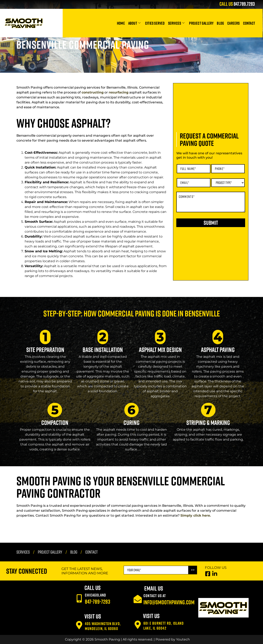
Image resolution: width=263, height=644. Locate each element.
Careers (233, 23)
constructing (93, 92)
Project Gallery (201, 23)
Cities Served (155, 23)
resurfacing (119, 92)
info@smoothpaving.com (169, 602)
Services (176, 23)
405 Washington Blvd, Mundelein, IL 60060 (103, 626)
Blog (220, 23)
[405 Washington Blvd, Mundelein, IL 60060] (79, 625)
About (134, 23)
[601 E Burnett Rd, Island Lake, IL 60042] (138, 625)
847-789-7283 (97, 602)
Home (121, 23)
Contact (249, 23)
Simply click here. (196, 515)
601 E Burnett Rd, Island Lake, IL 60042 (164, 626)
